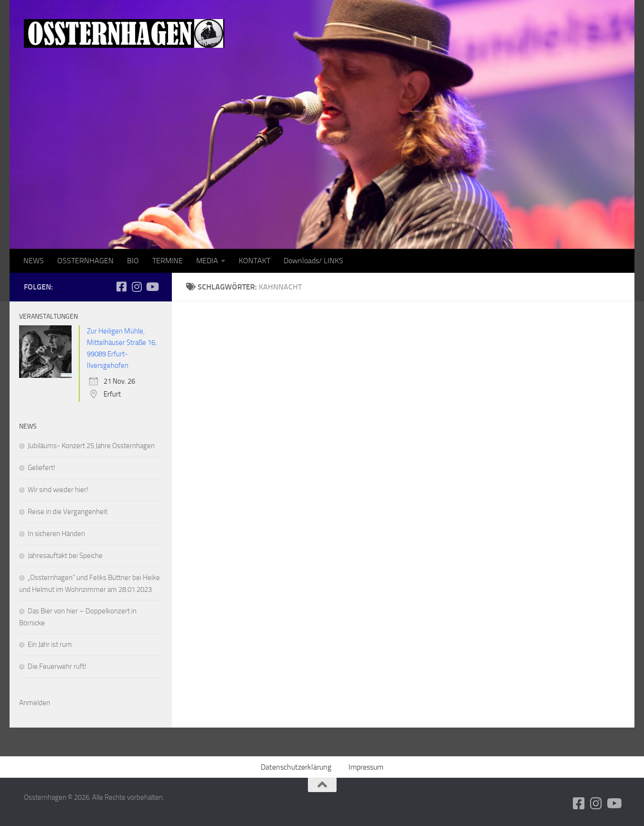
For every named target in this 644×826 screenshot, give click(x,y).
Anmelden (35, 703)
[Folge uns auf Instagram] (137, 287)
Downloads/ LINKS (313, 261)
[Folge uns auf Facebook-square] (121, 287)
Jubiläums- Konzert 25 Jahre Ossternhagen (91, 446)
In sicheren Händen (56, 534)
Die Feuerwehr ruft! (57, 666)
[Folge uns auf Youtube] (152, 287)
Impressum (366, 767)
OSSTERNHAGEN (85, 261)
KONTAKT (254, 261)
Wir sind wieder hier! (58, 490)
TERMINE (168, 261)
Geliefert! (42, 468)
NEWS (34, 261)
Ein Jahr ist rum (50, 644)
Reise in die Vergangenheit (68, 512)
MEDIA (207, 261)
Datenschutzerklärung (296, 767)
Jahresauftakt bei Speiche (65, 556)
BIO (133, 261)
